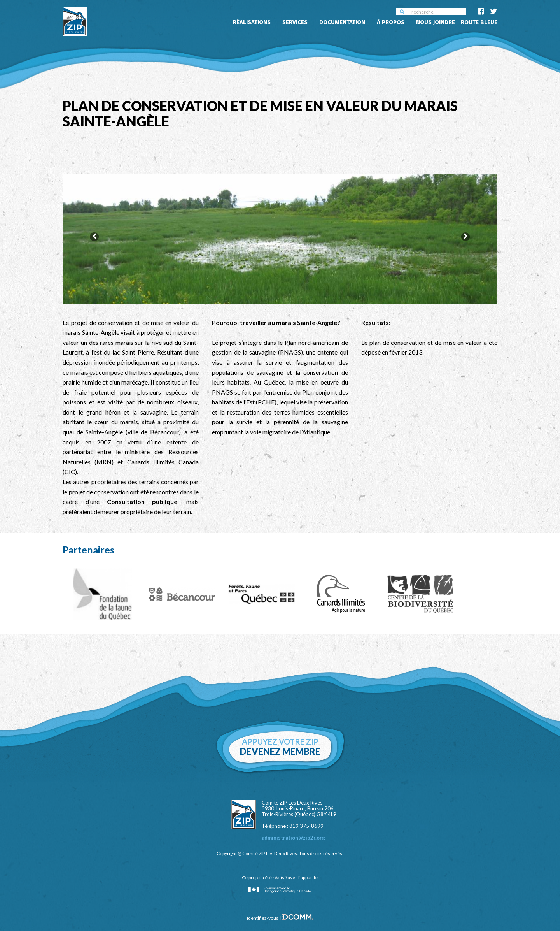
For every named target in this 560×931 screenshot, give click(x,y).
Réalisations (252, 22)
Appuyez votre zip (280, 741)
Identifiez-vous (263, 913)
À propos (391, 22)
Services (295, 22)
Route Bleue (479, 22)
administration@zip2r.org (293, 832)
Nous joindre (436, 22)
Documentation (342, 22)
